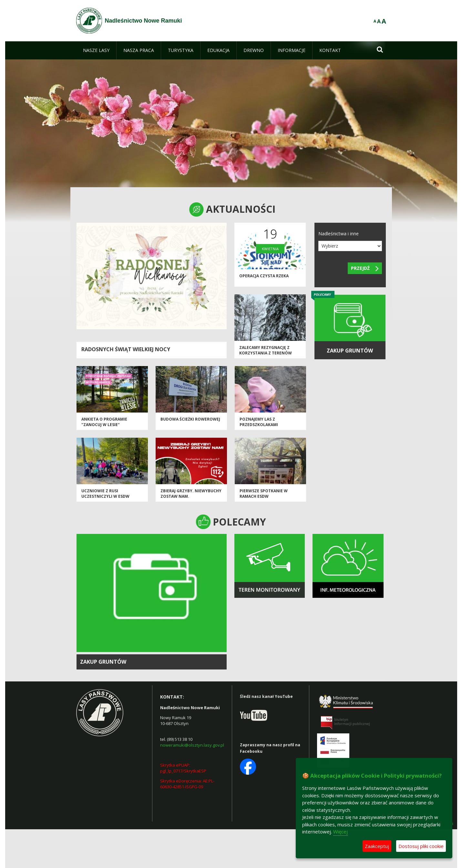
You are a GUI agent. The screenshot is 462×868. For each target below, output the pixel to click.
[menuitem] (96, 50)
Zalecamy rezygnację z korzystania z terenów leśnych (266, 353)
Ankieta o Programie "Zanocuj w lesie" (104, 422)
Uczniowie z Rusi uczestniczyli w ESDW (105, 494)
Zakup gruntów (103, 662)
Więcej (340, 832)
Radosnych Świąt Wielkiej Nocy (126, 349)
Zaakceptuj (377, 846)
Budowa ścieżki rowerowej (190, 419)
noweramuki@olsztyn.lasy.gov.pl (192, 745)
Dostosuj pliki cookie (421, 846)
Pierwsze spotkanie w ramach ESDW (264, 494)
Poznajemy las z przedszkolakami (259, 422)
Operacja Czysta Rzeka (264, 276)
